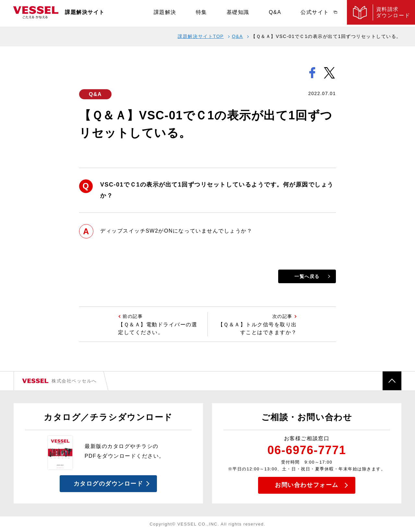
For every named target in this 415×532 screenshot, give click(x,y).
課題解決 (165, 13)
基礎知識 (238, 13)
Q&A (275, 13)
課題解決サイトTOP (201, 36)
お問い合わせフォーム (307, 485)
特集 (202, 13)
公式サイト (315, 13)
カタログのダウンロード (108, 484)
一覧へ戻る (307, 276)
